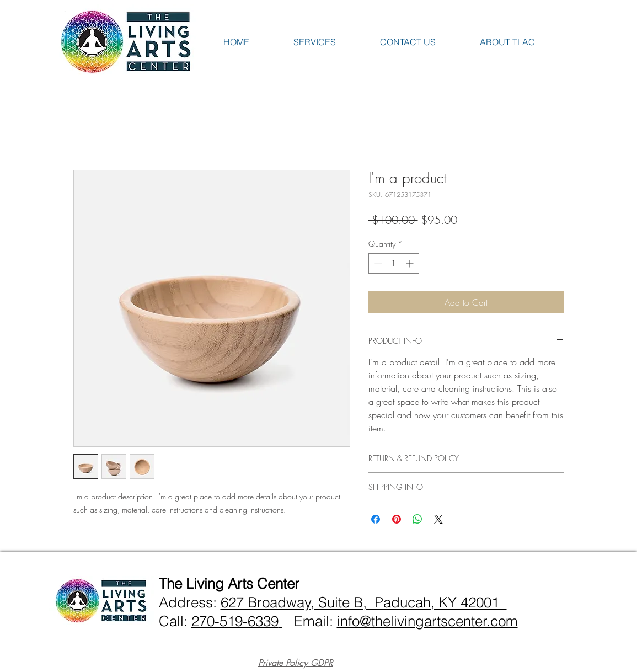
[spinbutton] (394, 263)
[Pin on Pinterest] (397, 519)
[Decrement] (377, 263)
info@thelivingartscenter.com (427, 621)
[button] (331, 42)
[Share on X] (438, 519)
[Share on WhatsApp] (417, 519)
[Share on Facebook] (376, 519)
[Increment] (411, 263)
